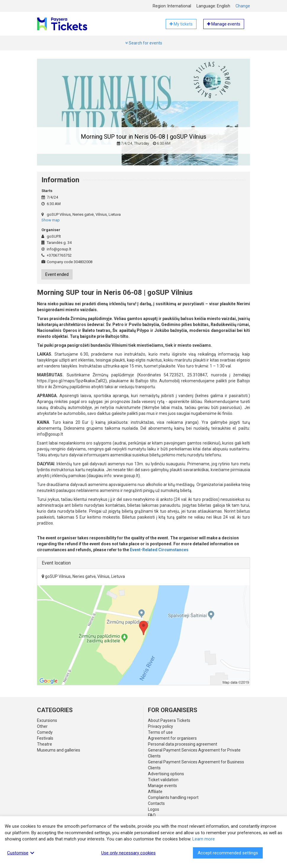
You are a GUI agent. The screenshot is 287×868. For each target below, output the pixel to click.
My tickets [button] (181, 24)
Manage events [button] (224, 24)
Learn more (204, 839)
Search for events (144, 43)
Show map (51, 220)
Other (42, 726)
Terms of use (160, 732)
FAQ (152, 815)
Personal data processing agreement (183, 744)
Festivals (45, 738)
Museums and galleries (59, 750)
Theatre (45, 744)
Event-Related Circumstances (159, 550)
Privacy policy (161, 726)
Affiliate (155, 792)
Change (243, 6)
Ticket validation (163, 780)
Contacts (156, 803)
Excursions (47, 720)
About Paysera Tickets (169, 720)
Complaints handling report (173, 797)
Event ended (57, 274)
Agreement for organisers (172, 738)
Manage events (162, 786)
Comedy (45, 732)
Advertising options (166, 774)
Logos (154, 809)
